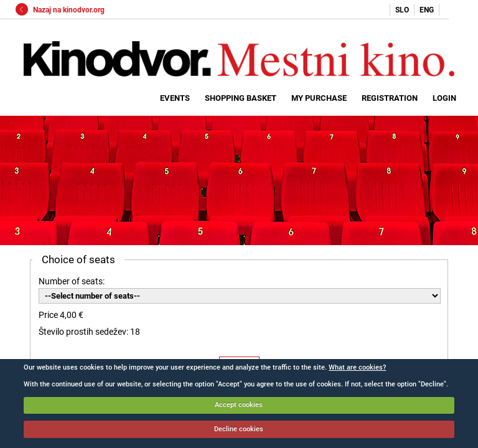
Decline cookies (239, 429)
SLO (402, 10)
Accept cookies (239, 405)
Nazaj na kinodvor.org (60, 10)
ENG (427, 10)
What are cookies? (357, 367)
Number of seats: (72, 281)
